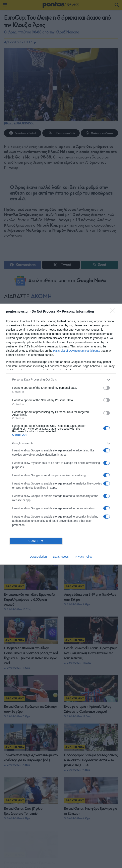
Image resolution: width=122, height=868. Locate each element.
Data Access (61, 557)
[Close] (114, 312)
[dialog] (61, 434)
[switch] (107, 388)
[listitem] (61, 380)
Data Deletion (38, 557)
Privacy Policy (84, 557)
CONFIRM (36, 541)
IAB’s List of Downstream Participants (77, 351)
